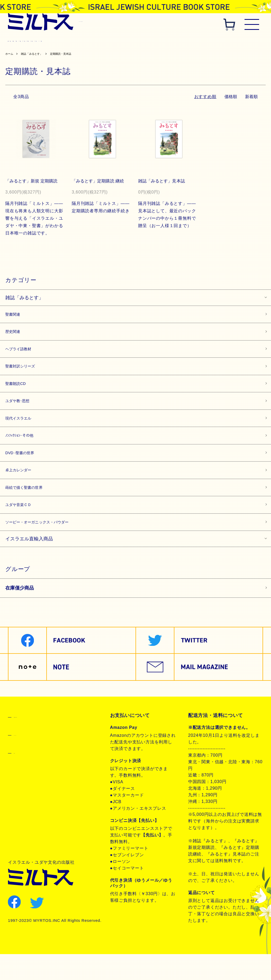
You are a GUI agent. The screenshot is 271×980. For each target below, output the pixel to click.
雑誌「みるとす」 (37, 55)
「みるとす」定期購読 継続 (99, 182)
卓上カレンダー (23, 489)
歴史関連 (73, 41)
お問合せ (23, 777)
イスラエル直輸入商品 (29, 564)
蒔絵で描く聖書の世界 (30, 508)
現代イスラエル (238, 41)
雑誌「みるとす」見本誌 (163, 182)
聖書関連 (50, 41)
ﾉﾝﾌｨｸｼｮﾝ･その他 (24, 451)
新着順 (251, 98)
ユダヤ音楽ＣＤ (23, 527)
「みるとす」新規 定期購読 (33, 182)
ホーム (10, 55)
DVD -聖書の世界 (25, 470)
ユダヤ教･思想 (22, 412)
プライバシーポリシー (38, 760)
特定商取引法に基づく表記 (42, 742)
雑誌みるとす (23, 41)
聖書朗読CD (172, 41)
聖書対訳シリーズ (138, 41)
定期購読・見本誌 (71, 55)
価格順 (230, 98)
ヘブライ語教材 (101, 41)
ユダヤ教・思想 (203, 41)
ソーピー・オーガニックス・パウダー (48, 547)
